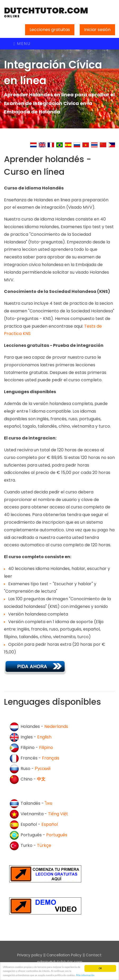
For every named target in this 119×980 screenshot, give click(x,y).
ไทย (49, 804)
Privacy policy (30, 955)
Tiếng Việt (58, 814)
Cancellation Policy (64, 955)
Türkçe (44, 846)
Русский (43, 769)
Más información (85, 975)
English (44, 737)
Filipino (46, 748)
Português (57, 835)
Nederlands (56, 727)
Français (51, 758)
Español (50, 825)
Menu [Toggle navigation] (22, 44)
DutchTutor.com (46, 12)
